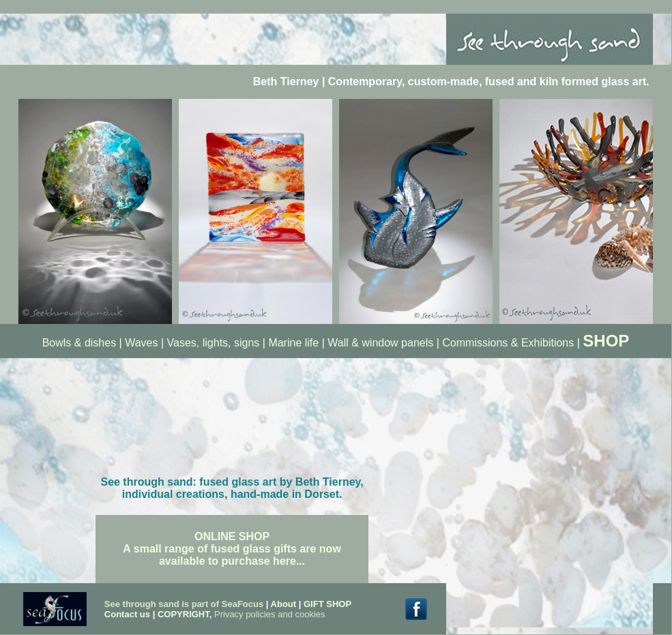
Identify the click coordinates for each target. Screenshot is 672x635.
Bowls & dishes (79, 343)
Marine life (293, 343)
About (284, 604)
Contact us (129, 614)
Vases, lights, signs (214, 343)
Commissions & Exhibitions (509, 343)
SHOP (606, 341)
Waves (141, 343)
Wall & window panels (380, 343)
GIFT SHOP (327, 604)
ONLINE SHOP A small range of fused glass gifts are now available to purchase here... (232, 549)
